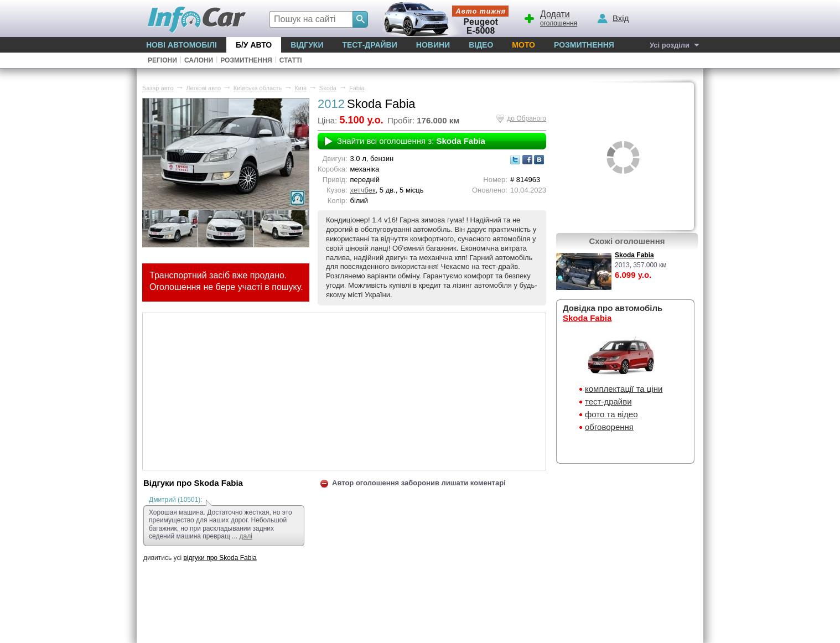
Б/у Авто (254, 45)
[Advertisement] (344, 391)
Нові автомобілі (182, 45)
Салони (199, 60)
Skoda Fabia (634, 255)
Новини (433, 45)
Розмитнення (584, 45)
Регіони (162, 60)
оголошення (550, 17)
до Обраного (527, 118)
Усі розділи (670, 45)
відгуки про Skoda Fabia (220, 558)
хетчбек (363, 190)
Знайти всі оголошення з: (411, 141)
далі (245, 536)
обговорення (609, 427)
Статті (291, 60)
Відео (481, 45)
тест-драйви (608, 401)
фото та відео (611, 414)
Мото (523, 45)
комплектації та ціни (624, 389)
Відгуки (307, 45)
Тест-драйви (369, 45)
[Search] (360, 19)
